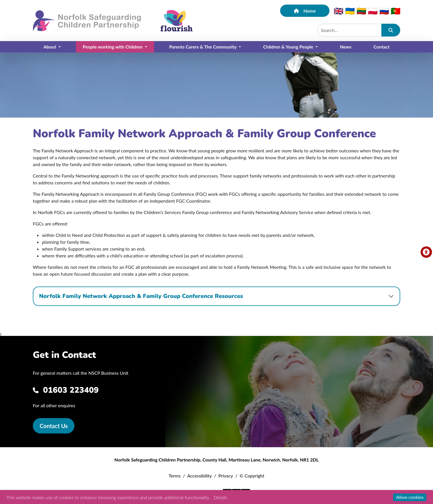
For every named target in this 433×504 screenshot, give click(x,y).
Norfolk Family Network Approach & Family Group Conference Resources (141, 296)
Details (220, 497)
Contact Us (54, 426)
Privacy (226, 476)
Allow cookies (410, 497)
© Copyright (252, 476)
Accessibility (199, 476)
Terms (175, 476)
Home (305, 11)
